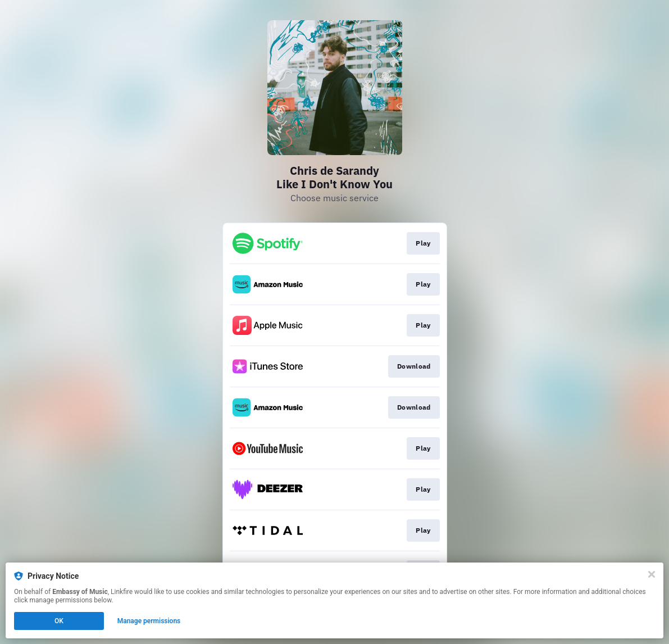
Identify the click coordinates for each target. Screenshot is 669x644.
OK (59, 621)
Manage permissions (149, 621)
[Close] (652, 574)
